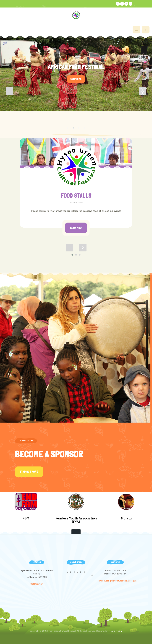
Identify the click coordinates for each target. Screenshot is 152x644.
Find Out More (29, 472)
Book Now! (76, 228)
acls (92, 575)
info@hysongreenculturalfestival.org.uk (117, 581)
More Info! (76, 79)
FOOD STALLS (76, 195)
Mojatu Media (115, 631)
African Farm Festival (76, 67)
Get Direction (37, 584)
